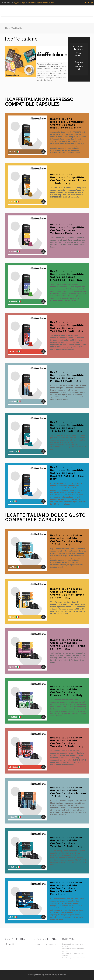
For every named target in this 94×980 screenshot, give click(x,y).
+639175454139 (19, 3)
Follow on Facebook (79, 66)
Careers (37, 945)
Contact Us (52, 945)
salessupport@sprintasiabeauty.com (41, 3)
